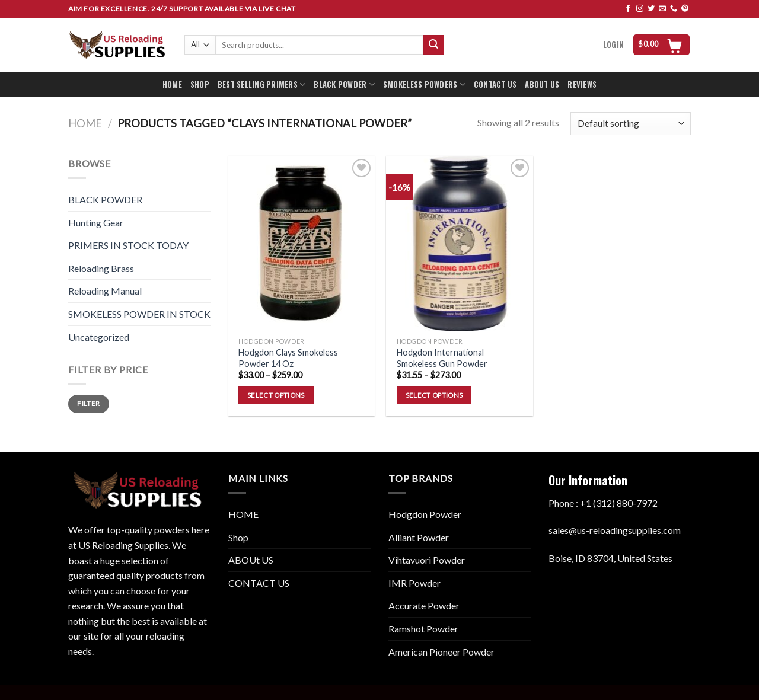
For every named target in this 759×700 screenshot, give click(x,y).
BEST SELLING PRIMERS (262, 85)
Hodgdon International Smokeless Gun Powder (442, 358)
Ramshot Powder (423, 629)
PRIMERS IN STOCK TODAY (128, 245)
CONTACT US (495, 84)
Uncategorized (99, 337)
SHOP (200, 84)
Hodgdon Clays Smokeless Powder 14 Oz (288, 358)
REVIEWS (582, 84)
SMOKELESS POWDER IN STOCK (139, 314)
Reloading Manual (105, 291)
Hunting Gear (96, 223)
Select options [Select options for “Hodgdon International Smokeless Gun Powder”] (434, 395)
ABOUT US (542, 84)
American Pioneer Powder (441, 652)
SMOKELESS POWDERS (424, 85)
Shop (238, 537)
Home (85, 123)
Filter (88, 403)
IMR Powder (414, 583)
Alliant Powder (419, 537)
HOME (172, 84)
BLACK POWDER (344, 85)
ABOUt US (251, 560)
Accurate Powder (424, 605)
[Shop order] (631, 124)
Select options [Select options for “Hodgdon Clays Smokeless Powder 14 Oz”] (276, 395)
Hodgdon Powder (425, 514)
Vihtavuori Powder (427, 560)
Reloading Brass (101, 268)
